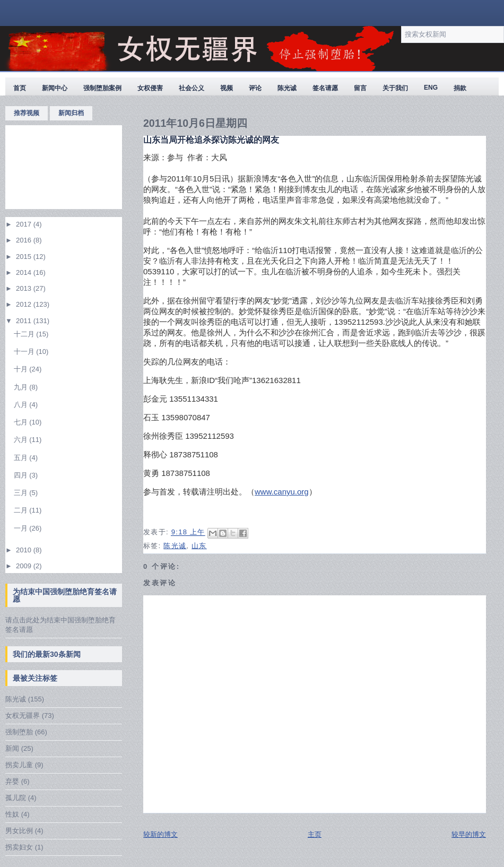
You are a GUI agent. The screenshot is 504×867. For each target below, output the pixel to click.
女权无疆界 (23, 716)
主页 (315, 834)
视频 (227, 88)
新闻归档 (71, 113)
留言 (360, 88)
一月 (22, 528)
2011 (25, 321)
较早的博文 (469, 834)
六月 (22, 440)
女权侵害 (150, 88)
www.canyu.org (282, 492)
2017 (25, 224)
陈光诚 (287, 88)
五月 (22, 458)
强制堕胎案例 (102, 88)
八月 (22, 405)
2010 (25, 550)
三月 (22, 493)
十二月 (25, 334)
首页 (20, 88)
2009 (25, 566)
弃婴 (12, 781)
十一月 (25, 352)
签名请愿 (325, 88)
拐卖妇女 (19, 847)
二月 (22, 510)
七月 (22, 422)
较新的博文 (160, 834)
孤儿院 (16, 798)
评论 (255, 88)
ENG (431, 88)
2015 (25, 257)
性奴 (12, 814)
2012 (25, 304)
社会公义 (192, 88)
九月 (22, 387)
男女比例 (19, 831)
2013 (25, 288)
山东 (199, 546)
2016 (25, 240)
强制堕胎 (19, 732)
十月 (22, 369)
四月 (22, 475)
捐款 (460, 88)
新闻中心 (55, 88)
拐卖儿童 (19, 765)
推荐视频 (27, 113)
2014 (25, 272)
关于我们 (395, 88)
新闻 (12, 748)
